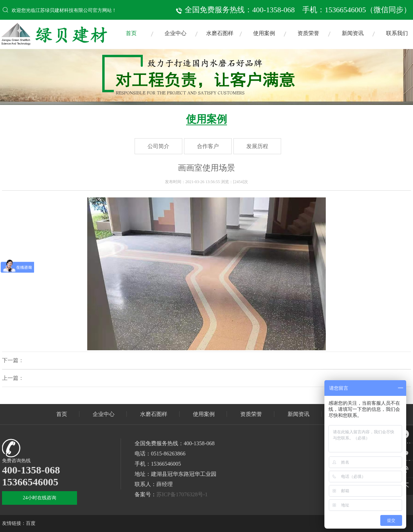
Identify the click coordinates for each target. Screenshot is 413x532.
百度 (31, 523)
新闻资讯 (353, 33)
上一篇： (13, 378)
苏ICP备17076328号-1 (182, 494)
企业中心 (175, 33)
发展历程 (257, 146)
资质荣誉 (308, 33)
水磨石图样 (220, 33)
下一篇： (13, 360)
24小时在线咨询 (40, 498)
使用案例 (264, 33)
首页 (131, 33)
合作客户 (208, 146)
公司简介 (158, 146)
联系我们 (397, 33)
